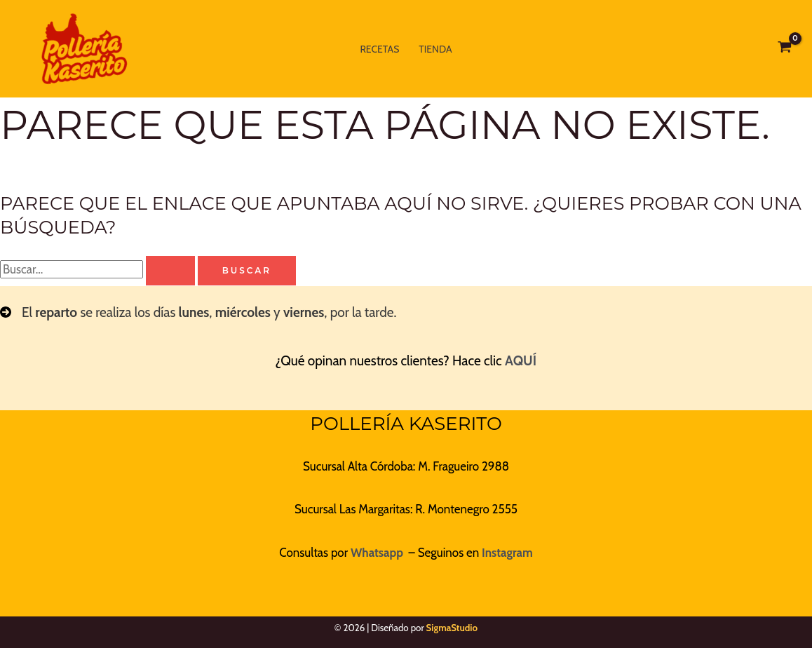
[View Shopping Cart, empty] (785, 49)
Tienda (435, 49)
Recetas (379, 49)
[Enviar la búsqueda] (170, 271)
